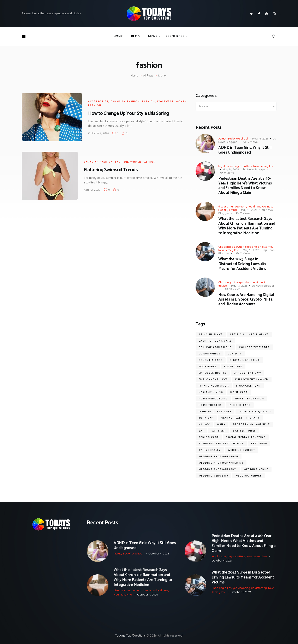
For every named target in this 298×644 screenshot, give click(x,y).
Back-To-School (238, 138)
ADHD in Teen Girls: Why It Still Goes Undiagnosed (245, 150)
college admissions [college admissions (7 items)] (215, 347)
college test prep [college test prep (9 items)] (254, 347)
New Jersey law (263, 166)
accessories (98, 101)
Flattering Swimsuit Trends (111, 170)
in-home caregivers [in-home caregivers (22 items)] (215, 411)
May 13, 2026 (239, 286)
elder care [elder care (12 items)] (233, 366)
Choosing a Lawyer (231, 247)
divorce (250, 282)
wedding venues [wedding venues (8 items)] (249, 476)
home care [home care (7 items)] (239, 392)
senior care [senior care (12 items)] (209, 437)
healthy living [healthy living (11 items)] (211, 392)
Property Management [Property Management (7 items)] (251, 424)
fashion (148, 101)
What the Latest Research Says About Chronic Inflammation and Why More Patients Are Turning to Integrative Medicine (247, 226)
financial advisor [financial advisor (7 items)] (214, 386)
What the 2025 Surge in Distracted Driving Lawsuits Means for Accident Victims (242, 264)
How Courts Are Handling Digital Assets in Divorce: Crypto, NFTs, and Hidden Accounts (246, 300)
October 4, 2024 (99, 133)
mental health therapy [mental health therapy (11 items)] (240, 418)
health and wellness (260, 206)
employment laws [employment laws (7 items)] (213, 379)
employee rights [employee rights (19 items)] (213, 373)
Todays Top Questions (130, 636)
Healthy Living (228, 210)
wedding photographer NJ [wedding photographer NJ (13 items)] (221, 463)
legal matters (243, 166)
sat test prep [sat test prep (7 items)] (245, 431)
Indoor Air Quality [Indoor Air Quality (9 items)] (255, 411)
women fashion (143, 162)
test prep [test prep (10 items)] (259, 444)
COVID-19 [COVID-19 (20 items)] (235, 354)
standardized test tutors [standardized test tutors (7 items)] (221, 444)
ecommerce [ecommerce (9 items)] (208, 366)
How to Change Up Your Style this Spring (129, 113)
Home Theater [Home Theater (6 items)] (210, 405)
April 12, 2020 (92, 190)
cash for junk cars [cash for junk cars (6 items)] (215, 341)
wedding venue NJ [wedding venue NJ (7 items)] (213, 476)
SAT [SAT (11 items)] (201, 431)
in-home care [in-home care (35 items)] (240, 405)
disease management (232, 206)
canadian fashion (125, 101)
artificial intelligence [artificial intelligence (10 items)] (249, 334)
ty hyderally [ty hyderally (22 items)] (210, 450)
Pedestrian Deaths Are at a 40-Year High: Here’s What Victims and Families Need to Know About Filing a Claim (245, 186)
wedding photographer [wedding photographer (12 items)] (219, 456)
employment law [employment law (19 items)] (248, 373)
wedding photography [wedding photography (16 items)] (218, 469)
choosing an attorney (259, 247)
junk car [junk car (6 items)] (206, 418)
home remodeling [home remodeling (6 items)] (213, 399)
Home (134, 76)
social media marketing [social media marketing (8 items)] (246, 437)
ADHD (222, 138)
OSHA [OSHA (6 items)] (221, 424)
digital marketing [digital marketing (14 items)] (245, 360)
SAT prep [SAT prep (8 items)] (219, 431)
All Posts (148, 76)
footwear (166, 101)
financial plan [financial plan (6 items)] (248, 386)
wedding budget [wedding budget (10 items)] (242, 450)
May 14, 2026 (260, 138)
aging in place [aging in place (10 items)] (211, 334)
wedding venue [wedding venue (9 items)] (256, 469)
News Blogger (228, 142)
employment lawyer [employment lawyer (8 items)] (252, 379)
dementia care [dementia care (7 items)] (211, 360)
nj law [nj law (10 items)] (204, 424)
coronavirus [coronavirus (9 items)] (210, 354)
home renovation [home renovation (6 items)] (250, 399)
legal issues (226, 166)
